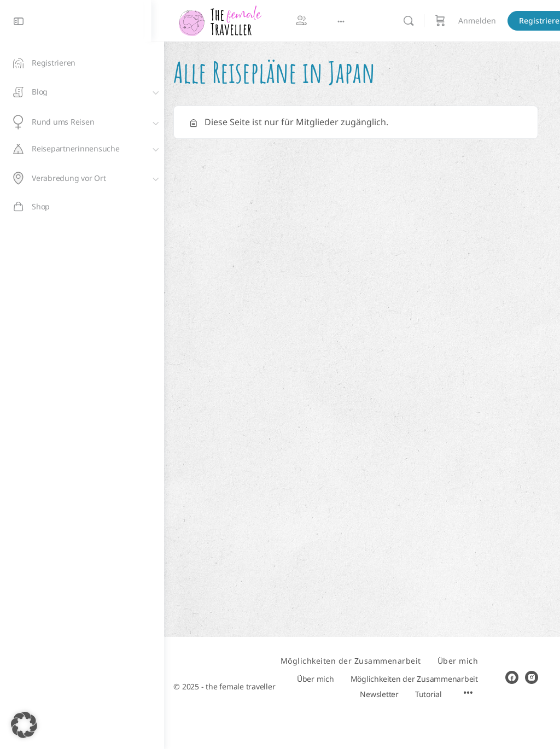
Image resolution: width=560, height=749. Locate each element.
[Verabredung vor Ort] (82, 178)
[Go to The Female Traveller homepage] (232, 20)
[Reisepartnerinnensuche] (82, 149)
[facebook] (512, 670)
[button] (24, 725)
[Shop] (82, 207)
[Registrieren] (82, 63)
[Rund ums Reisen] (82, 122)
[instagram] (532, 670)
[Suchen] (421, 21)
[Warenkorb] (453, 21)
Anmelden (490, 21)
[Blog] (82, 92)
